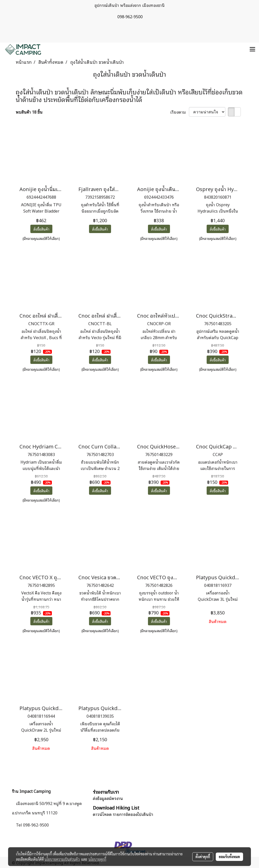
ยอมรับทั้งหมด (229, 857)
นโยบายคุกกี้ (97, 859)
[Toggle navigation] (252, 50)
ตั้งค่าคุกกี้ (203, 857)
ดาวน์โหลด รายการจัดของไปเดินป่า (123, 814)
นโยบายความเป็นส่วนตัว (62, 859)
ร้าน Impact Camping (31, 791)
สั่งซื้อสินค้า (41, 229)
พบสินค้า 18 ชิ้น (29, 112)
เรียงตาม (180, 112)
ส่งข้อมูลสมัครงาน (108, 798)
